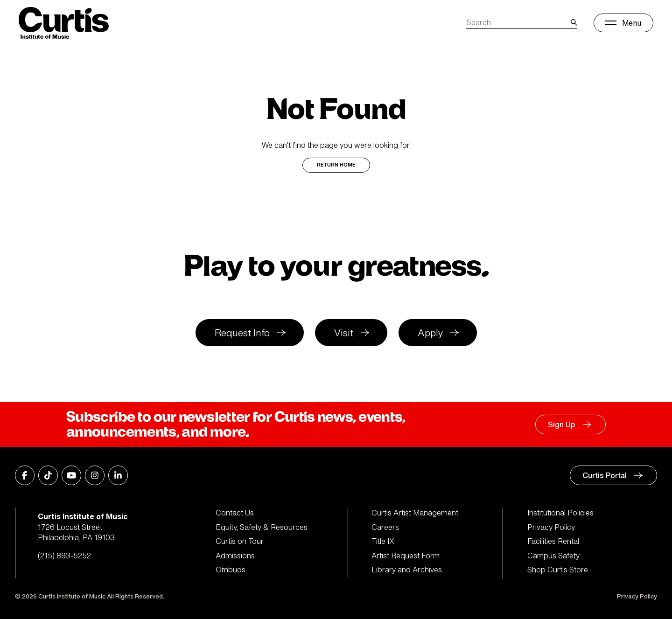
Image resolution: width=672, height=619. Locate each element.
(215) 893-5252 (64, 556)
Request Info (242, 333)
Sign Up (562, 424)
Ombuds (231, 570)
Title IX (383, 541)
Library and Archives (407, 570)
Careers (385, 527)
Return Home (336, 165)
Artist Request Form (406, 556)
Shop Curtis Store (558, 570)
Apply (430, 333)
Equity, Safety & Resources (262, 527)
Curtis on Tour (240, 541)
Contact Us (235, 513)
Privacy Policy (551, 527)
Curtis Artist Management (415, 513)
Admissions (235, 556)
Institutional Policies (560, 513)
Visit (344, 333)
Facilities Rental (553, 541)
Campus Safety (553, 556)
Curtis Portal (605, 475)
